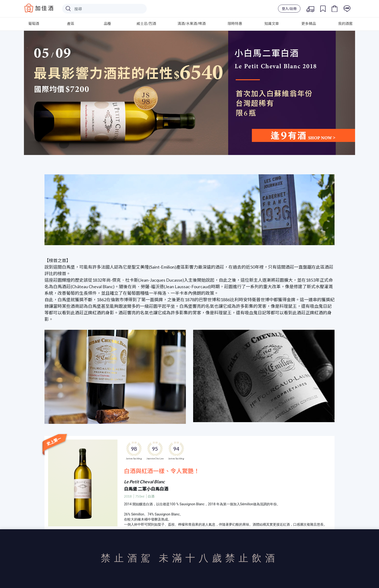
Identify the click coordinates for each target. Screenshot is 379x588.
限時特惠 (235, 23)
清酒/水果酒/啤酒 (192, 23)
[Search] (104, 9)
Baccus (39, 8)
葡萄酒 (34, 23)
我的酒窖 (345, 23)
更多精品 (309, 23)
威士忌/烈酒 (146, 23)
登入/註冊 (289, 9)
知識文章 (272, 23)
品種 (107, 23)
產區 (71, 23)
